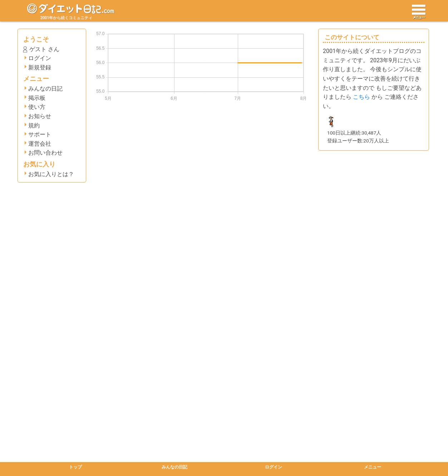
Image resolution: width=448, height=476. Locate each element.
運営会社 (40, 144)
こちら (361, 97)
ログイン (40, 58)
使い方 (37, 107)
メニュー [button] (373, 467)
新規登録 (40, 67)
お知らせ (40, 116)
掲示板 (37, 98)
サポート (40, 134)
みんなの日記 (45, 89)
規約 (34, 125)
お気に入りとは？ (51, 174)
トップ (75, 467)
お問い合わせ (45, 153)
